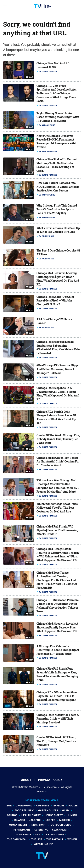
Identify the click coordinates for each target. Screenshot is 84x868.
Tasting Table (54, 835)
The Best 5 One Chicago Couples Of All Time (58, 252)
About (26, 780)
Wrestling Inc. (44, 844)
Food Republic (24, 810)
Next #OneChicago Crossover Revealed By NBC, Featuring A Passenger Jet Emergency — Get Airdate (56, 141)
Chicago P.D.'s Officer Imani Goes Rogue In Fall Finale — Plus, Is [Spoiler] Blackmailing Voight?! (57, 696)
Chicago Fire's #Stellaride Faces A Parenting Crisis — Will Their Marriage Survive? (58, 719)
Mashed (64, 820)
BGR (9, 806)
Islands (20, 820)
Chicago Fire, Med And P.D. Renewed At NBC (53, 65)
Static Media (29, 787)
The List (37, 839)
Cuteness (43, 806)
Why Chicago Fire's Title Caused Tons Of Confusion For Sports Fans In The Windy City (57, 209)
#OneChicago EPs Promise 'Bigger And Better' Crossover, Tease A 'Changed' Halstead (58, 369)
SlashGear (24, 835)
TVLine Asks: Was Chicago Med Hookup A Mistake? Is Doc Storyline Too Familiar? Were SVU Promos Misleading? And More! (58, 486)
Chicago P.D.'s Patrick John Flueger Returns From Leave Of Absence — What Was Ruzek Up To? (56, 417)
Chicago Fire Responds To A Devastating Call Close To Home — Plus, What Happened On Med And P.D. (58, 394)
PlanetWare (22, 830)
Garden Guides (48, 810)
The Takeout (55, 839)
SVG (38, 835)
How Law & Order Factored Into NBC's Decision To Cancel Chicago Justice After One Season (58, 187)
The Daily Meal (17, 839)
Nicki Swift (39, 825)
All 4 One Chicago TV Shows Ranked (54, 321)
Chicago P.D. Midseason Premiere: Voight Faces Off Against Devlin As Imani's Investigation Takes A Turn (58, 606)
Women (72, 839)
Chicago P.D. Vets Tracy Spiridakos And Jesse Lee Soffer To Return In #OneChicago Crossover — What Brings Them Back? (57, 93)
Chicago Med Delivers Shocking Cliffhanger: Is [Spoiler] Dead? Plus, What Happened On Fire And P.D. (58, 279)
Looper (50, 820)
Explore (59, 806)
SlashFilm (59, 830)
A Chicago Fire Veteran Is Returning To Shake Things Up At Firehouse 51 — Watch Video (58, 650)
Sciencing (41, 830)
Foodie (73, 806)
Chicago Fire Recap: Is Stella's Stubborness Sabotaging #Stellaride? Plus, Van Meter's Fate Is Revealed (58, 347)
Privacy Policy (50, 780)
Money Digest (18, 825)
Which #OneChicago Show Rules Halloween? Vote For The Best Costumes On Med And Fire (57, 508)
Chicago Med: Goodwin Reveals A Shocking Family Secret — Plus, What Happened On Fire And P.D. (57, 627)
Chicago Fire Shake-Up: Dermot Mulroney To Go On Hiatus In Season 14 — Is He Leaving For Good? (57, 165)
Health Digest (31, 815)
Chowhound (24, 806)
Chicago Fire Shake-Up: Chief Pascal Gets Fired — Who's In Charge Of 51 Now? (55, 301)
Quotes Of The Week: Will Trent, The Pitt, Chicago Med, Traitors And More (56, 741)
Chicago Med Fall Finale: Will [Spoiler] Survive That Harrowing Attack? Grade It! (57, 530)
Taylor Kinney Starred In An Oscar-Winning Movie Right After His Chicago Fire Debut (58, 117)
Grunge (12, 815)
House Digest (54, 815)
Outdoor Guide (61, 825)
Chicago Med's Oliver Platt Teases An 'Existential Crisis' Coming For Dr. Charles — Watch (58, 462)
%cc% (31, 77)
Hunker (72, 815)
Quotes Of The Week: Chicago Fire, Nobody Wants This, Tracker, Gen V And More (58, 439)
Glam (66, 810)
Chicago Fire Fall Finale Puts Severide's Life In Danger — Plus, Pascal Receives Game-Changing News (57, 674)
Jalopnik (35, 820)
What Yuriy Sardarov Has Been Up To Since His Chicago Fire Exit (58, 230)
